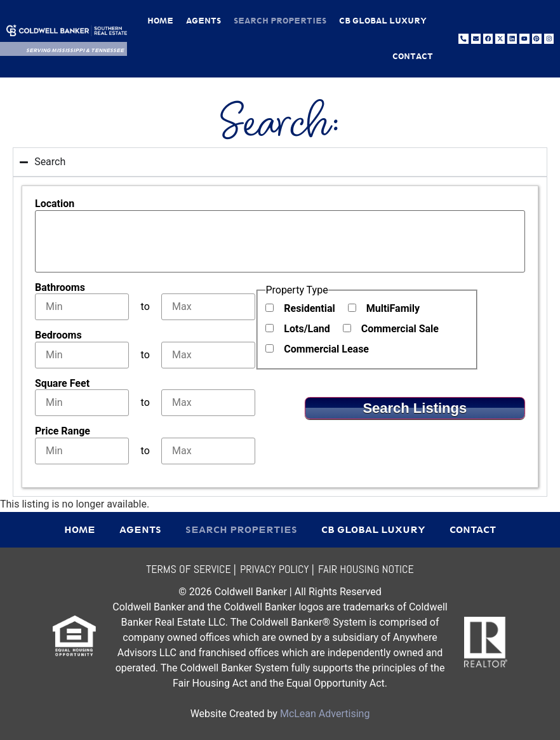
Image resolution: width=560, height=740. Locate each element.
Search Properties (280, 21)
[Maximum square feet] (208, 403)
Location (55, 204)
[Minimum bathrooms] (82, 307)
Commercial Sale (400, 329)
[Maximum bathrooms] (208, 307)
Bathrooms (60, 288)
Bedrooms (58, 335)
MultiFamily (393, 309)
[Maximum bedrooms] (208, 355)
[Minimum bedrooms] (82, 355)
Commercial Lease (326, 349)
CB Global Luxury (383, 21)
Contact (413, 56)
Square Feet (62, 384)
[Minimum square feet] (82, 403)
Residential (309, 309)
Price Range (63, 431)
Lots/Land (307, 329)
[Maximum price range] (208, 451)
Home (160, 21)
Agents (203, 21)
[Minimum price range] (82, 451)
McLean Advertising (325, 714)
